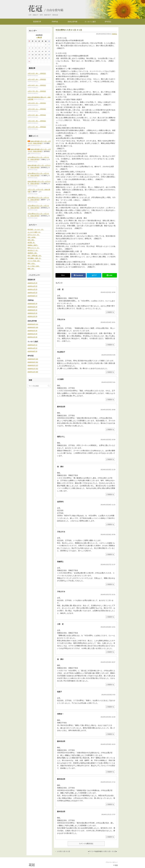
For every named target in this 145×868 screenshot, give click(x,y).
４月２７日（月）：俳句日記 (37, 91)
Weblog (114, 34)
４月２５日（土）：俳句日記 (37, 109)
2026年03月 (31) (33, 362)
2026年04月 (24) (33, 359)
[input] (39, 386)
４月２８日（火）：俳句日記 (37, 85)
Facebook (78, 275)
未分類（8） (32, 243)
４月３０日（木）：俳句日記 (37, 73)
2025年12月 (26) (33, 372)
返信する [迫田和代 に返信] (110, 524)
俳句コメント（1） (34, 248)
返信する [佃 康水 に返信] (110, 494)
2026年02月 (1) (32, 345)
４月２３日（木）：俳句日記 (37, 121)
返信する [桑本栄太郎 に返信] (110, 429)
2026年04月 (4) (32, 304)
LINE (110, 275)
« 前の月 (39, 37)
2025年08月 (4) (32, 351)
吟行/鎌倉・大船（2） (35, 258)
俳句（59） (31, 240)
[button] (49, 386)
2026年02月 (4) (32, 310)
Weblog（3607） (33, 245)
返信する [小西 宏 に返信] (110, 312)
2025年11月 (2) (32, 289)
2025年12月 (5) (32, 316)
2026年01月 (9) (32, 334)
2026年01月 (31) (33, 369)
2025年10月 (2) (32, 293)
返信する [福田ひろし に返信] (110, 459)
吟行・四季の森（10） (35, 256)
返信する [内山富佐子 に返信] (110, 372)
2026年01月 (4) (32, 283)
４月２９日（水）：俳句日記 (37, 79)
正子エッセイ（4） (34, 235)
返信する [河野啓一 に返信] (110, 734)
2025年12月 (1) (32, 348)
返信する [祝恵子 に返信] (110, 707)
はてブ (94, 275)
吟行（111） (32, 263)
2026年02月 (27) (33, 365)
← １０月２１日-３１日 (62, 851)
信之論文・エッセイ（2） (36, 229)
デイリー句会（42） (34, 261)
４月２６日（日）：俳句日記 (37, 103)
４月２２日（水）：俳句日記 (37, 127)
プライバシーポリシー (112, 862)
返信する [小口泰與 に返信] (110, 399)
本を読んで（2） (33, 250)
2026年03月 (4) (32, 307)
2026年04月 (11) (33, 324)
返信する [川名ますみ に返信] (110, 345)
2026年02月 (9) (32, 331)
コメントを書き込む (86, 844)
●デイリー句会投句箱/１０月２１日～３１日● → (102, 853)
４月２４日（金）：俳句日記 (37, 115)
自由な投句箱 (55, 10)
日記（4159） (32, 237)
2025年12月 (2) (32, 286)
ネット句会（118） (34, 266)
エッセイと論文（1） (34, 232)
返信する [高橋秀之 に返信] (110, 584)
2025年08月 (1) (32, 296)
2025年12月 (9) (32, 337)
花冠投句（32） (33, 253)
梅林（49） (31, 269)
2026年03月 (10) (33, 327)
